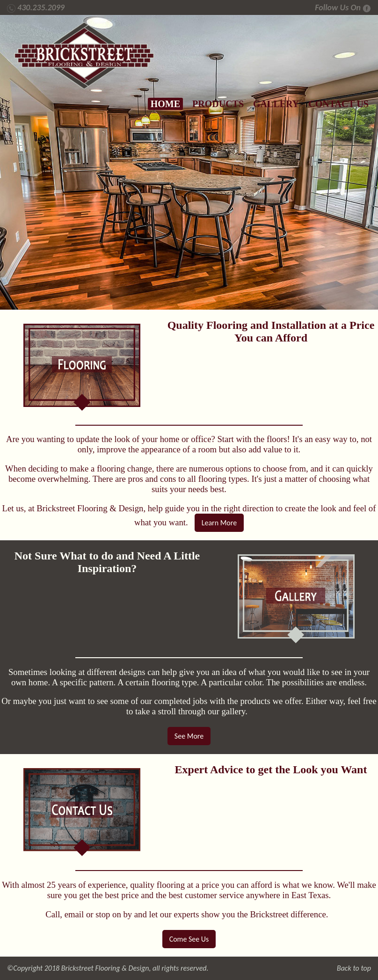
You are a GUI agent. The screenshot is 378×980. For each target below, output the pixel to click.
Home (165, 104)
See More (189, 736)
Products (218, 104)
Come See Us (189, 939)
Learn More (219, 523)
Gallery (276, 104)
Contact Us (338, 104)
